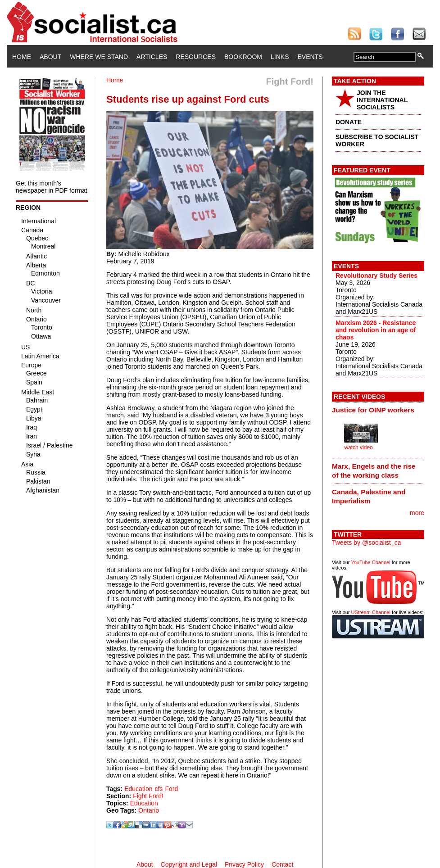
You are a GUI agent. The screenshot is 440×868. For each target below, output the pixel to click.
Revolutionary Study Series (376, 276)
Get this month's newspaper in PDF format (52, 187)
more (417, 513)
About (50, 57)
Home (22, 57)
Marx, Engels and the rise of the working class (374, 471)
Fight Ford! (148, 796)
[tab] (378, 410)
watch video (358, 448)
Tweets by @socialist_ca (367, 542)
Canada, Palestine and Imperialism (369, 496)
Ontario (149, 810)
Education (138, 789)
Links (280, 57)
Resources (196, 57)
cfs (159, 789)
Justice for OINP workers (373, 410)
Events (310, 57)
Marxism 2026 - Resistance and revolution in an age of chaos (376, 330)
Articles (152, 57)
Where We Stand (99, 57)
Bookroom (243, 57)
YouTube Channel (370, 562)
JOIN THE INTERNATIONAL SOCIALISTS (382, 100)
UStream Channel (371, 612)
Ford (171, 789)
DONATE (349, 122)
